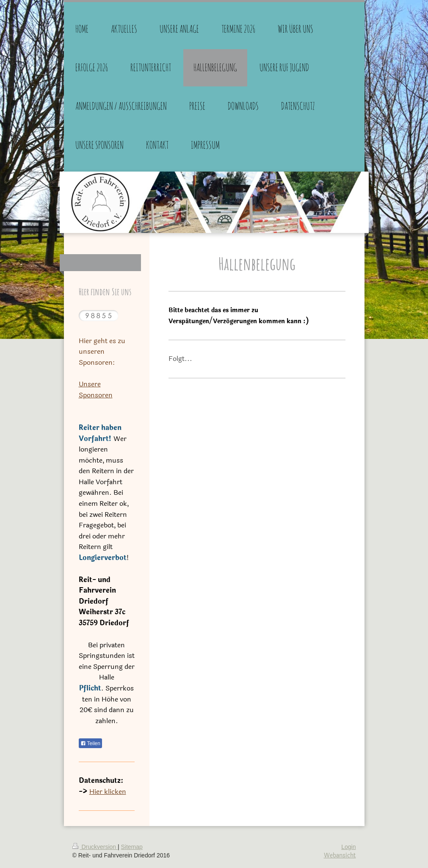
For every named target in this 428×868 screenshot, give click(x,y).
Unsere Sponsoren (96, 390)
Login (348, 847)
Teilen (90, 743)
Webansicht (340, 856)
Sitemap (132, 847)
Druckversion (95, 847)
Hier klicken (108, 792)
